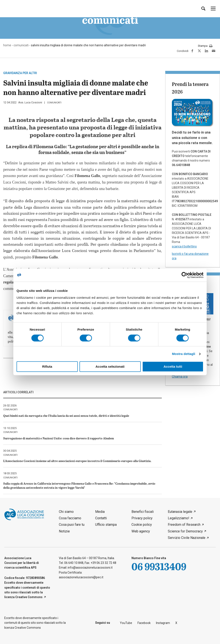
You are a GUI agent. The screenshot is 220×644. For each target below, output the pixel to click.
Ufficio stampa (106, 525)
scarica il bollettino (184, 246)
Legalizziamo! (179, 518)
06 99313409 (159, 566)
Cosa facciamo (70, 518)
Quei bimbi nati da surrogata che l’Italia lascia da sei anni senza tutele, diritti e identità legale (66, 416)
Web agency (141, 531)
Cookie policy (142, 525)
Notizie (64, 531)
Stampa (205, 46)
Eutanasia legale (180, 512)
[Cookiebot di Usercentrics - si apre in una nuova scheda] (185, 275)
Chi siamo (66, 512)
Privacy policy (142, 518)
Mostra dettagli (183, 354)
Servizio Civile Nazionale (187, 538)
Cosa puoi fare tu (72, 525)
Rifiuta (47, 367)
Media (100, 512)
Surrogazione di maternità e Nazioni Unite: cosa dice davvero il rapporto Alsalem (59, 438)
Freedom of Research (184, 525)
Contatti (101, 518)
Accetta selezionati (110, 367)
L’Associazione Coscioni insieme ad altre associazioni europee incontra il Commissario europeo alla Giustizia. (77, 461)
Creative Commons (29, 597)
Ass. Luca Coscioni (30, 102)
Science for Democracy (185, 531)
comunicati (54, 103)
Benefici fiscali (143, 512)
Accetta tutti (173, 367)
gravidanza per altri (20, 73)
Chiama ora (180, 376)
